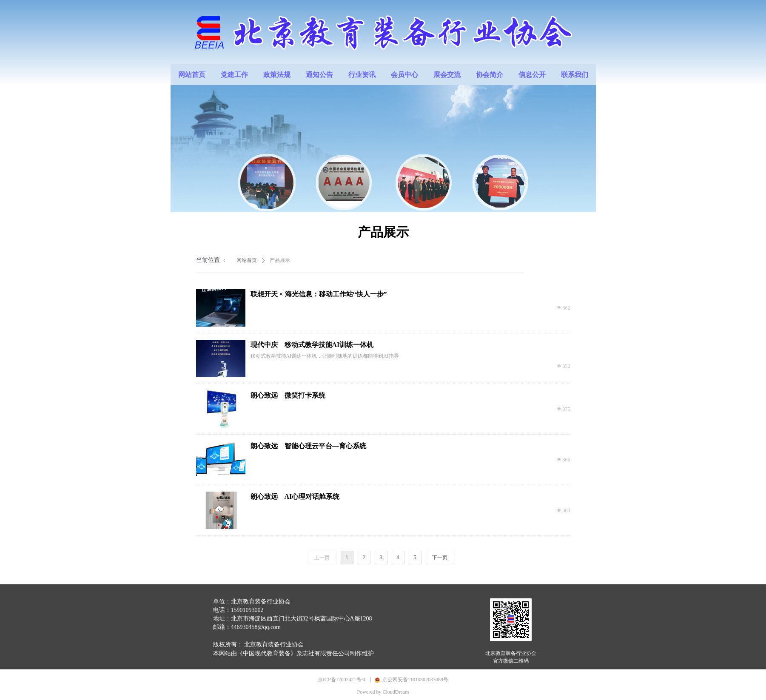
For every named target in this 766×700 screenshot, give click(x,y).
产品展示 (280, 260)
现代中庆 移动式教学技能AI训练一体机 (312, 345)
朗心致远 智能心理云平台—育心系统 (308, 446)
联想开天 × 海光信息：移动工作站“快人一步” (319, 294)
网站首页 (247, 260)
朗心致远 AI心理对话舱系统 (295, 497)
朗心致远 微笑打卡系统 (288, 395)
